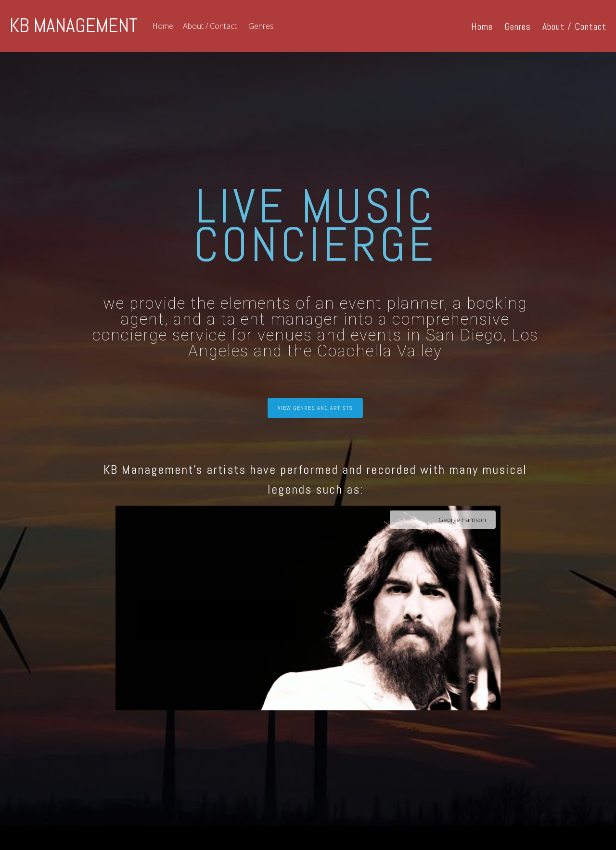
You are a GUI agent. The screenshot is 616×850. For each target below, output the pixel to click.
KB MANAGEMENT (74, 26)
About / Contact (210, 26)
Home (163, 26)
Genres (261, 26)
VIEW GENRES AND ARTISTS (315, 408)
